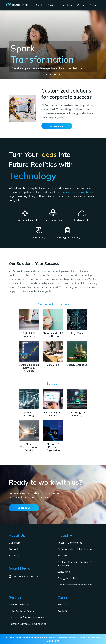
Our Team (15, 543)
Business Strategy (19, 604)
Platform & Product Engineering (28, 624)
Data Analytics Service (22, 611)
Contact (14, 549)
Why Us (62, 604)
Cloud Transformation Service (26, 617)
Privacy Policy (77, 638)
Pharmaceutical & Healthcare (75, 549)
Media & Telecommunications (75, 585)
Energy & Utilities (68, 578)
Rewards (14, 556)
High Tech (63, 556)
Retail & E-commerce (70, 543)
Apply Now (64, 611)
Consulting (64, 572)
